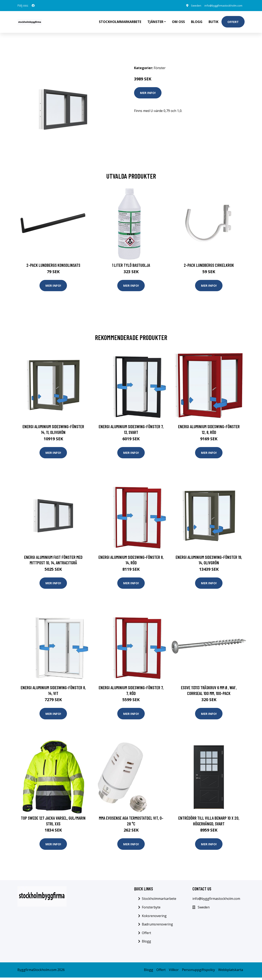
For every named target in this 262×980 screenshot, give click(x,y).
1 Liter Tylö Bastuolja (131, 265)
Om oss (178, 22)
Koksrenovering (154, 918)
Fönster (160, 68)
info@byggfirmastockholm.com (221, 5)
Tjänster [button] (155, 22)
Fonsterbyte (151, 910)
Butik (213, 22)
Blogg (197, 22)
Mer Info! (148, 93)
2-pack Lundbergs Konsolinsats (53, 265)
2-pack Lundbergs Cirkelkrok (209, 265)
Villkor (174, 972)
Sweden (190, 5)
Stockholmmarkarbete (120, 22)
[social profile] (33, 6)
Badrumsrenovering (157, 927)
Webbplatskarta (231, 972)
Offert (233, 22)
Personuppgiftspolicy (198, 972)
